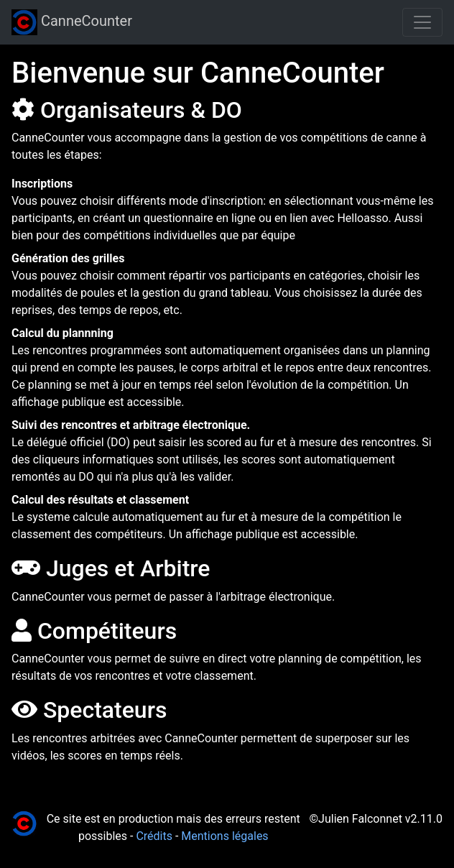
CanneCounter (72, 22)
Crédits (154, 836)
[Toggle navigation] (422, 22)
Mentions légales (224, 836)
